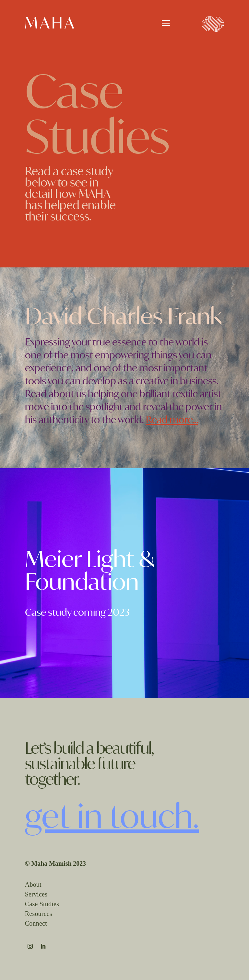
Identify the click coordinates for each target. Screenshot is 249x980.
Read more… (172, 420)
